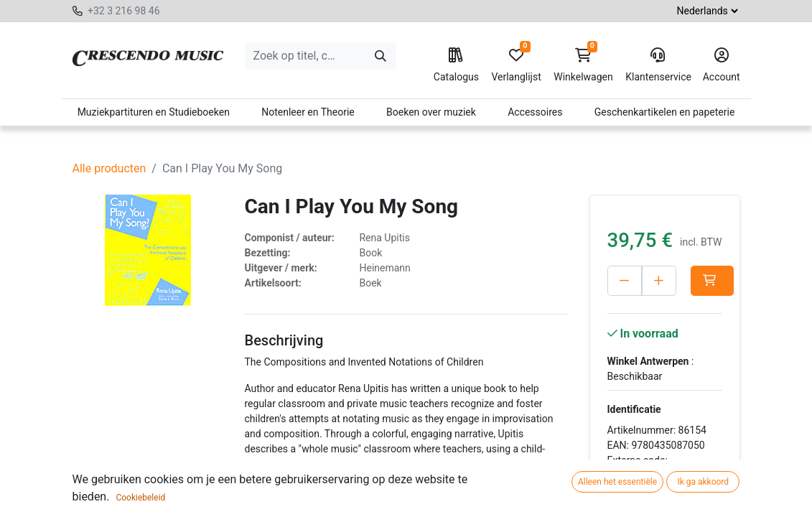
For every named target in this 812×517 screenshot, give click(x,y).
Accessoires (535, 112)
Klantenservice (658, 65)
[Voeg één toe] (659, 281)
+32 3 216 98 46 (124, 11)
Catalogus (456, 65)
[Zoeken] (381, 56)
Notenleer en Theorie (308, 112)
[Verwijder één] (625, 281)
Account (722, 65)
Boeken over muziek (431, 112)
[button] (712, 281)
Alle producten (109, 168)
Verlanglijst (516, 65)
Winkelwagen (583, 65)
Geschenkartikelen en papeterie (665, 112)
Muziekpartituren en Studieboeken (154, 112)
